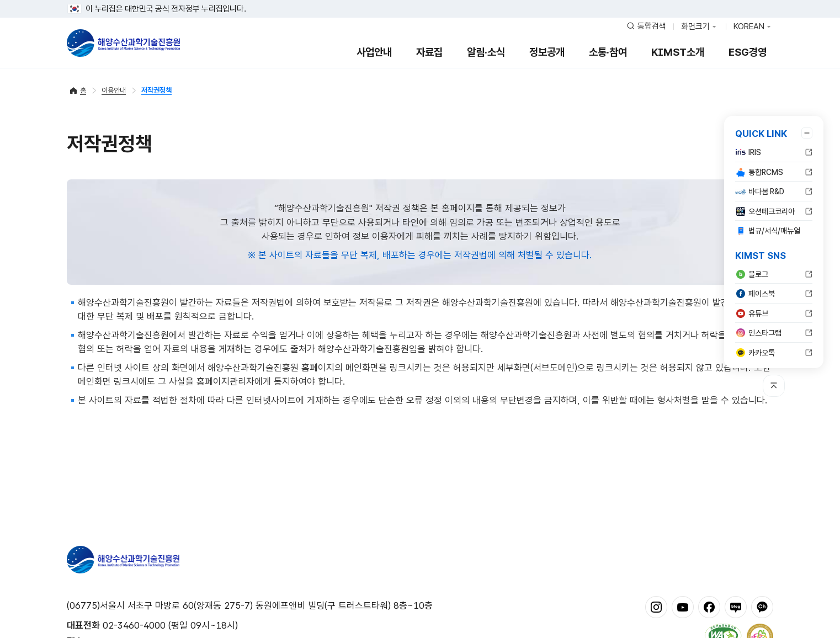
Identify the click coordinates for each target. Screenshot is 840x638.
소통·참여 (608, 52)
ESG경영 (748, 52)
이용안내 (114, 90)
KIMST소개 (678, 52)
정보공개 (547, 52)
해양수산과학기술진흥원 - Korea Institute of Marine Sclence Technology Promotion (123, 43)
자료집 (429, 52)
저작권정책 (156, 90)
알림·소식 (486, 52)
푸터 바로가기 (420, 0)
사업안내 (374, 52)
